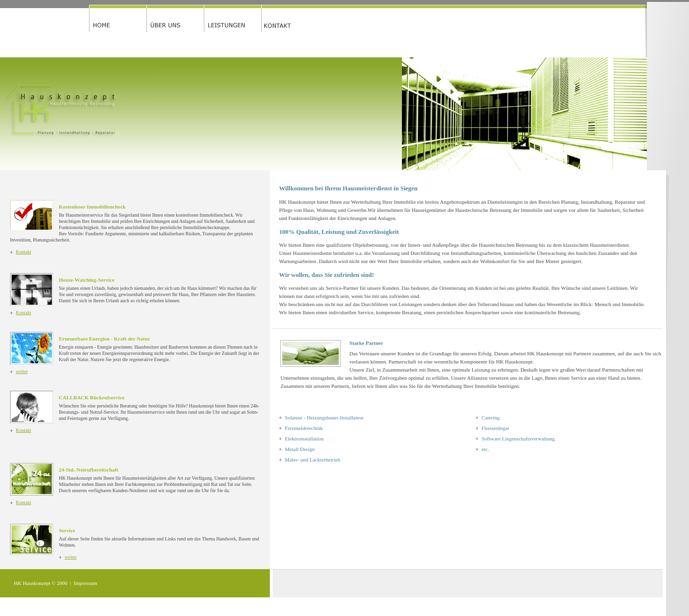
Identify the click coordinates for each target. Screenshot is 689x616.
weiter (22, 371)
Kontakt (23, 252)
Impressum (85, 583)
